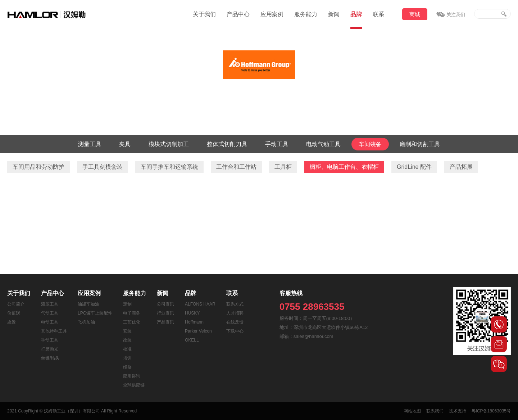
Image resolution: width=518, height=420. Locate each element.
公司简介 (16, 304)
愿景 (12, 322)
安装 (127, 331)
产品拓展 (461, 167)
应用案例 (272, 14)
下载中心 (235, 331)
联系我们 (435, 411)
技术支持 (458, 411)
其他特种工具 (54, 331)
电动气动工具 (323, 144)
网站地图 (412, 411)
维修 (127, 367)
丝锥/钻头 (50, 358)
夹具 (125, 144)
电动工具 (50, 322)
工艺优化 (132, 322)
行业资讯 (165, 313)
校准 (127, 349)
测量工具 (90, 144)
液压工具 (50, 304)
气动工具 (50, 313)
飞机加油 (86, 322)
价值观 (14, 313)
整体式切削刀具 (227, 144)
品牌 (356, 14)
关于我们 (204, 14)
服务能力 (306, 14)
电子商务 (132, 313)
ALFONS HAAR (200, 304)
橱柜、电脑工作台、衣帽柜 (344, 167)
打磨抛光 (50, 349)
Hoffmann (194, 322)
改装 (127, 340)
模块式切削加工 (169, 144)
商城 (415, 14)
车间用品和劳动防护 (38, 167)
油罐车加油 (88, 304)
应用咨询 (132, 376)
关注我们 (456, 15)
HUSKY (192, 313)
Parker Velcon (198, 331)
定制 (127, 304)
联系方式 (235, 304)
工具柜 (283, 167)
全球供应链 (134, 385)
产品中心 (238, 14)
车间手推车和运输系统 (169, 167)
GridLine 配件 (414, 167)
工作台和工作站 (236, 167)
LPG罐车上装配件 (95, 313)
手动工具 (277, 144)
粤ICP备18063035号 (491, 411)
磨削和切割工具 (420, 144)
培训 (127, 358)
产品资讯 (165, 322)
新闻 (334, 14)
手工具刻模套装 (103, 167)
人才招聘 (235, 313)
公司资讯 (165, 304)
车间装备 (370, 144)
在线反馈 (235, 322)
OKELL (192, 340)
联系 (378, 14)
